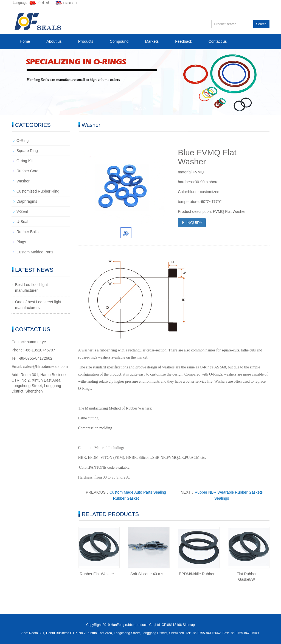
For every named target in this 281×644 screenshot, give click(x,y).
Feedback (183, 41)
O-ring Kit (25, 161)
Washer (23, 181)
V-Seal (22, 211)
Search (261, 24)
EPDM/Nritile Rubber (197, 574)
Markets (152, 41)
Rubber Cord (27, 171)
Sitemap (189, 625)
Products (86, 41)
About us (54, 41)
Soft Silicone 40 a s (147, 574)
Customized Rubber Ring (38, 191)
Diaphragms (27, 201)
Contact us (218, 41)
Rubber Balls (27, 232)
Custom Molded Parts (35, 252)
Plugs (21, 242)
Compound (119, 41)
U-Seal (22, 222)
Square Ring (27, 151)
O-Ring (23, 141)
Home (25, 41)
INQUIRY (192, 223)
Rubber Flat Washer (97, 574)
